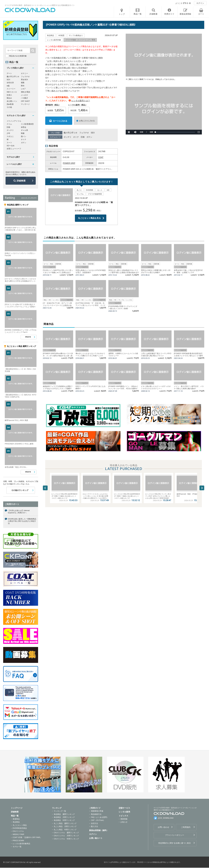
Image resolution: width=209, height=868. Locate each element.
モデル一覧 (17, 847)
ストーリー (11, 89)
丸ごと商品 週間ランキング (65, 823)
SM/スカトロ (12, 92)
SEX (93, 133)
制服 (23, 133)
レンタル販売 (124, 812)
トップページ (17, 808)
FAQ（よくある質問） (100, 817)
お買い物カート (96, 838)
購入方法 (94, 826)
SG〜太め (11, 146)
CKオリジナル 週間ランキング (66, 833)
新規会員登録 (185, 14)
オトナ (76, 137)
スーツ (9, 143)
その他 (9, 107)
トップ (122, 14)
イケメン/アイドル (14, 121)
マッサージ (25, 104)
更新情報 (124, 819)
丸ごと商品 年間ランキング (65, 830)
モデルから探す (13, 157)
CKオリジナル (18, 831)
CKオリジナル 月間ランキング (66, 836)
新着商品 (16, 819)
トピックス (123, 816)
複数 (23, 83)
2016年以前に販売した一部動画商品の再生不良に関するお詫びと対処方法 (22, 521)
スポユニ (10, 136)
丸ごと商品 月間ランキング (65, 826)
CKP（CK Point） (98, 820)
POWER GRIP (69, 163)
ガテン (89, 137)
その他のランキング (20, 490)
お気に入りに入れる (87, 121)
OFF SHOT (25, 101)
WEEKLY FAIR (18, 834)
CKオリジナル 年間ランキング (66, 839)
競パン (24, 136)
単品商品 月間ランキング (64, 817)
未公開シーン (12, 101)
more (28, 337)
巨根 (83, 137)
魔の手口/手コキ (71, 133)
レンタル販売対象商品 (21, 844)
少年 (8, 133)
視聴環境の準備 (97, 811)
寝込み (9, 98)
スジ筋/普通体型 (27, 124)
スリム (9, 124)
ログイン (200, 3)
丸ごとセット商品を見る (89, 218)
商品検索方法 (96, 814)
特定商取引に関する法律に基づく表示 (175, 843)
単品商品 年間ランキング (64, 820)
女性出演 (10, 83)
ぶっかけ (24, 95)
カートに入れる (60, 121)
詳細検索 (21, 181)
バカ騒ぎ (24, 98)
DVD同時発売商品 (20, 828)
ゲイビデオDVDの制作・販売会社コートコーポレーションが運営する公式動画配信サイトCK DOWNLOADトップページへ (30, 10)
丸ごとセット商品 (20, 825)
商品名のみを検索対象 (18, 56)
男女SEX (24, 80)
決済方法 (94, 823)
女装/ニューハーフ (14, 149)
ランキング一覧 (60, 811)
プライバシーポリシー (175, 835)
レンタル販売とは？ (81, 101)
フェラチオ (84, 133)
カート (201, 14)
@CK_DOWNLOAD (166, 818)
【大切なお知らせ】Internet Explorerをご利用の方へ (19, 512)
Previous (45, 488)
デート (9, 73)
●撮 (8, 86)
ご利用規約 (186, 827)
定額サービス (124, 808)
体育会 (24, 127)
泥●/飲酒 (10, 104)
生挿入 (9, 95)
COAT (101, 157)
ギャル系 (24, 130)
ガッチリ (67, 137)
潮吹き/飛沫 (26, 92)
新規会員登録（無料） (99, 830)
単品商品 (16, 822)
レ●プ (23, 89)
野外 (23, 86)
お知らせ (124, 822)
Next (202, 488)
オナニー (24, 73)
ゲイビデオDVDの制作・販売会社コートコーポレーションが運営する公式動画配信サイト (40, 5)
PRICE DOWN (18, 841)
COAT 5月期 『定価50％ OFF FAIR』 (27, 837)
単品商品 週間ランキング (64, 814)
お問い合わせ (163, 827)
